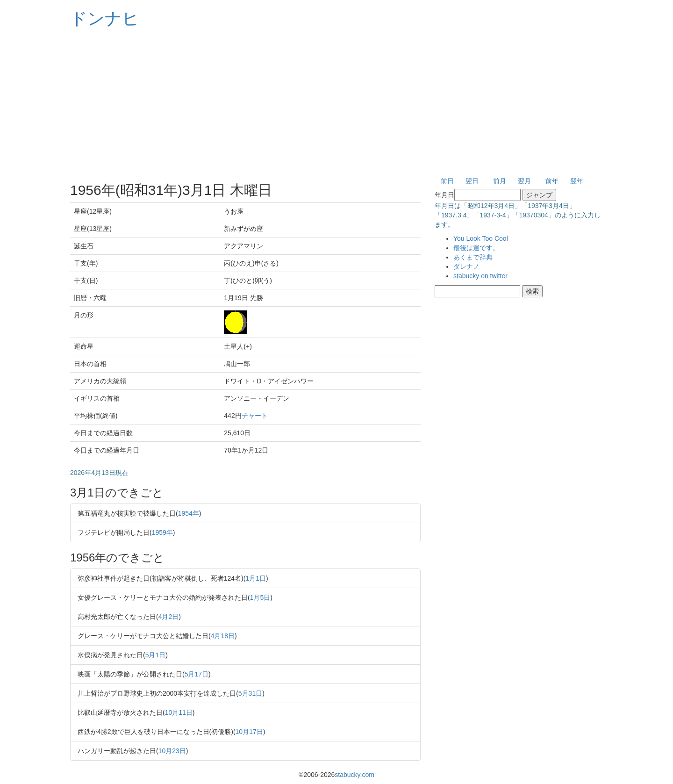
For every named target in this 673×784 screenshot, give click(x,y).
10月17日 (249, 732)
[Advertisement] (336, 103)
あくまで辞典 (473, 257)
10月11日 (179, 712)
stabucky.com (354, 775)
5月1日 (156, 655)
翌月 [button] (524, 181)
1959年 (162, 532)
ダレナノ (466, 266)
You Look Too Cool (481, 238)
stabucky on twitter (480, 276)
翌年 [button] (577, 181)
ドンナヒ (105, 18)
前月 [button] (500, 181)
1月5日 (260, 597)
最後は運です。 (476, 248)
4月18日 (223, 636)
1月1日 (256, 578)
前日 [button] (447, 181)
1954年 (189, 513)
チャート (255, 416)
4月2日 (169, 617)
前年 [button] (552, 181)
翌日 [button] (472, 181)
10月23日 (172, 751)
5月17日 (197, 674)
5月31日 (250, 693)
